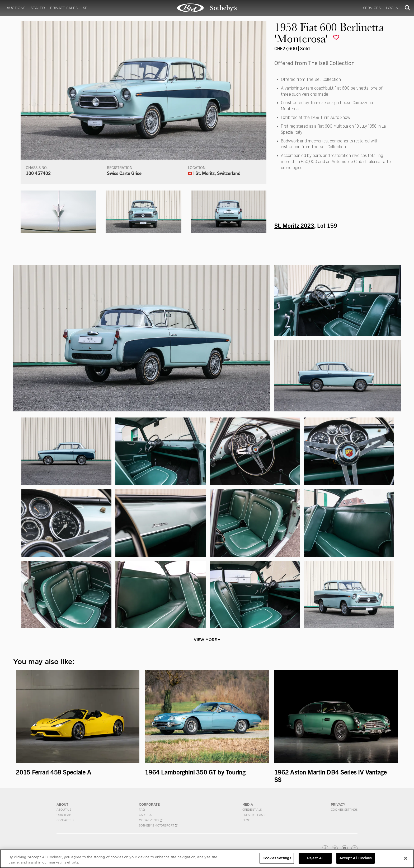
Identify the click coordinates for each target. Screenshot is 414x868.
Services (372, 8)
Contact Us (65, 820)
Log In (392, 8)
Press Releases (254, 815)
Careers (145, 815)
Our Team (64, 815)
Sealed (38, 8)
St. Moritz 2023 (294, 225)
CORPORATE (149, 804)
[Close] (406, 858)
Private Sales (64, 8)
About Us (64, 810)
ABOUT (62, 804)
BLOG (246, 820)
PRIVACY (338, 804)
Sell (87, 8)
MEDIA (248, 804)
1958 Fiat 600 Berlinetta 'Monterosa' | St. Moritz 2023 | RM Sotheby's (207, 8)
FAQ (142, 810)
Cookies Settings (344, 810)
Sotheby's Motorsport (158, 825)
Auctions (16, 8)
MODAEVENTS (151, 820)
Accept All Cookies (355, 858)
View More (207, 640)
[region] (207, 859)
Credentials (252, 810)
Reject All (315, 858)
